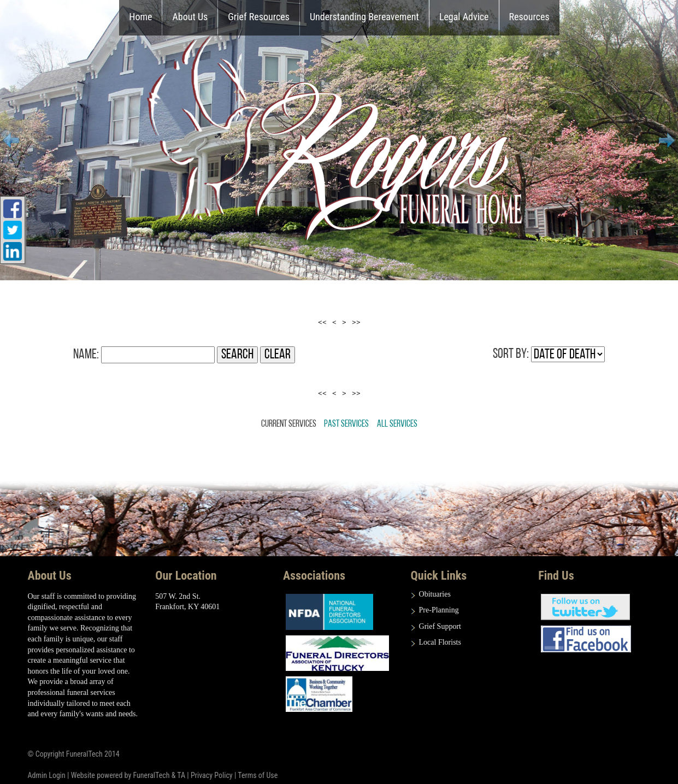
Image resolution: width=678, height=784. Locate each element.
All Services (397, 424)
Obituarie (434, 594)
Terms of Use (258, 775)
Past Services (346, 424)
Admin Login (47, 775)
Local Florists (440, 642)
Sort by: (511, 354)
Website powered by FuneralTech (120, 775)
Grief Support (440, 626)
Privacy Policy (212, 775)
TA (181, 775)
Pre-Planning (439, 610)
